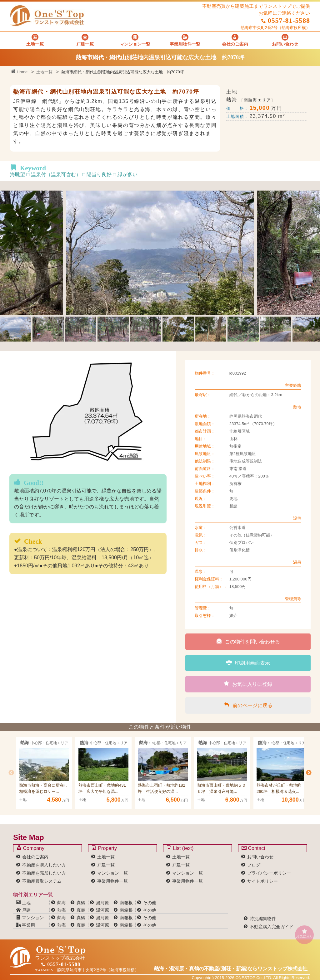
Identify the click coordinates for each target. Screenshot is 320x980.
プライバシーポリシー (269, 873)
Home (19, 72)
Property (104, 848)
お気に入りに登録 (248, 684)
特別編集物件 (263, 919)
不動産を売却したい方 (44, 873)
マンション (30, 918)
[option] (44, 773)
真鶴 (81, 903)
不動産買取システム (42, 881)
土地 (23, 903)
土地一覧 (44, 72)
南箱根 (126, 903)
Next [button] (309, 773)
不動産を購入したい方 (44, 865)
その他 (150, 903)
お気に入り (304, 933)
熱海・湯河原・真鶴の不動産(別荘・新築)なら (231, 969)
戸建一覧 (106, 865)
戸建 (23, 910)
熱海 (62, 903)
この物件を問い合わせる (248, 641)
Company (30, 848)
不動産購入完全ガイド (272, 927)
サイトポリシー (262, 881)
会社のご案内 (35, 857)
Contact (253, 848)
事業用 (26, 925)
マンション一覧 (112, 873)
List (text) (180, 848)
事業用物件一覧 (112, 881)
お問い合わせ (260, 857)
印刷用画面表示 (248, 662)
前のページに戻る (248, 705)
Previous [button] (11, 773)
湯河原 (102, 903)
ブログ (254, 865)
